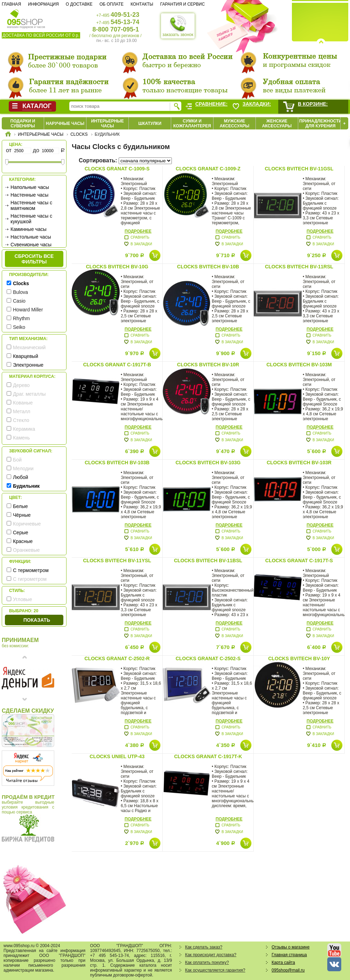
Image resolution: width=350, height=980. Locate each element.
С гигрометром (30, 579)
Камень (21, 438)
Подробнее (138, 231)
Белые (20, 506)
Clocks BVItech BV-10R (208, 365)
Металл (22, 411)
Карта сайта (283, 963)
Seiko (19, 327)
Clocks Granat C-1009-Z (208, 169)
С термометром (31, 570)
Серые (21, 533)
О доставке (79, 4)
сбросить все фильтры (34, 259)
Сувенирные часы (31, 245)
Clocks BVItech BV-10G (117, 267)
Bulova (20, 292)
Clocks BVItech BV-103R (299, 463)
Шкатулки (150, 124)
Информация (43, 4)
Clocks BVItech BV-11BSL (208, 560)
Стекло (21, 420)
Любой (20, 477)
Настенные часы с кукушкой (31, 219)
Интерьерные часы (107, 124)
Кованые (23, 403)
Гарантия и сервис (183, 4)
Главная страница (289, 955)
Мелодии (23, 468)
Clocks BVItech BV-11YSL (117, 560)
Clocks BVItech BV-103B (117, 463)
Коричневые (27, 524)
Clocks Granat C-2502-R (117, 658)
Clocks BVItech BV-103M (299, 365)
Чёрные (22, 515)
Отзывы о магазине (290, 947)
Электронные (28, 365)
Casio (19, 301)
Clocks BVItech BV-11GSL (299, 169)
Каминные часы (29, 229)
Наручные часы (65, 124)
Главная (11, 4)
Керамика (24, 429)
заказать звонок (178, 26)
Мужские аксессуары (235, 124)
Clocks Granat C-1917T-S (299, 560)
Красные (23, 541)
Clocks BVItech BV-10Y (299, 658)
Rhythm (21, 318)
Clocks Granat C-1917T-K (208, 756)
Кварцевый (26, 356)
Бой (17, 460)
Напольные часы (30, 187)
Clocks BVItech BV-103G (208, 463)
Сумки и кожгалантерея (192, 124)
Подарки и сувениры (23, 124)
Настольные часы (31, 237)
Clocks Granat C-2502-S (208, 658)
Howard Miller (28, 310)
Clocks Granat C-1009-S (117, 169)
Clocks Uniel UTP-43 (117, 756)
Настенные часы (29, 195)
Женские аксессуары (277, 124)
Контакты (142, 4)
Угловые (22, 599)
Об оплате (111, 4)
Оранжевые (26, 550)
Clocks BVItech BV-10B (208, 267)
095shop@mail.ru (288, 970)
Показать (37, 620)
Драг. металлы (29, 394)
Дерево (21, 385)
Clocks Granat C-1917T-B (117, 365)
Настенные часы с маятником (31, 205)
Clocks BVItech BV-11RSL (299, 267)
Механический (29, 347)
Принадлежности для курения (320, 124)
